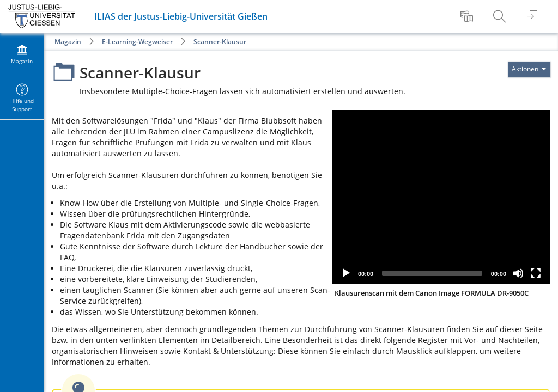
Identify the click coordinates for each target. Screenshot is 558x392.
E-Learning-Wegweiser (137, 42)
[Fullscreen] (536, 273)
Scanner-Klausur (220, 42)
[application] (441, 197)
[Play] (346, 273)
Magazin (68, 42)
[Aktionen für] (529, 69)
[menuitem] (468, 16)
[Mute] (518, 273)
